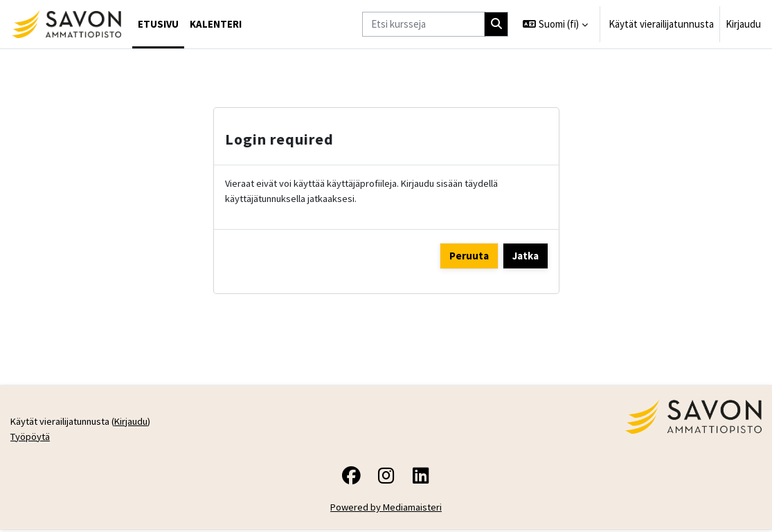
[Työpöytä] (66, 24)
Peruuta (469, 256)
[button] (555, 24)
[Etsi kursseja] (423, 24)
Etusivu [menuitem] (158, 24)
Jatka (526, 256)
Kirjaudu (743, 24)
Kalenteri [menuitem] (216, 24)
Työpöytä (31, 439)
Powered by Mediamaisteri (386, 510)
